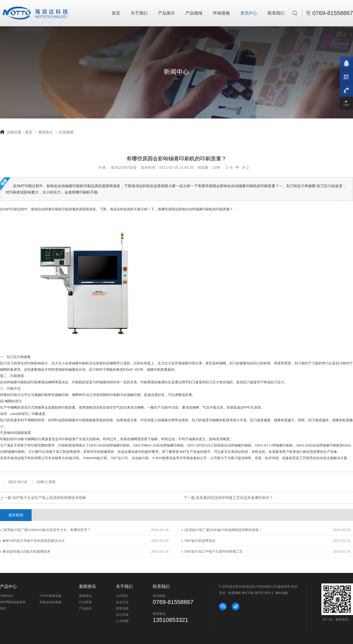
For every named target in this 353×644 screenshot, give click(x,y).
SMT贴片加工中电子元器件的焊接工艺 (214, 551)
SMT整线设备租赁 (13, 602)
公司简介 (122, 596)
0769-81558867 (330, 13)
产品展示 (166, 13)
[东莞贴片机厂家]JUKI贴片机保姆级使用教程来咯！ (223, 530)
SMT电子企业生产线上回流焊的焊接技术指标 (49, 498)
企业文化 (122, 602)
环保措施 (221, 13)
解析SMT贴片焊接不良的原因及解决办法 (34, 541)
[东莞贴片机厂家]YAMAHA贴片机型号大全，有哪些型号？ (47, 530)
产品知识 (85, 608)
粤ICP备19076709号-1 (258, 593)
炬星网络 (235, 593)
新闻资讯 (85, 596)
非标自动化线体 (51, 602)
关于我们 (139, 13)
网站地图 (282, 593)
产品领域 (194, 13)
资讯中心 (249, 13)
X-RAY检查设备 (51, 596)
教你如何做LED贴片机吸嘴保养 (26, 551)
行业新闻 (66, 132)
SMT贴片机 (119, 458)
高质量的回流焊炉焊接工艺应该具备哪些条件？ (234, 498)
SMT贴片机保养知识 (200, 541)
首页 (116, 13)
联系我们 (276, 13)
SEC (3, 608)
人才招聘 (122, 621)
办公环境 (122, 615)
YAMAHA (7, 596)
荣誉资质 (122, 608)
